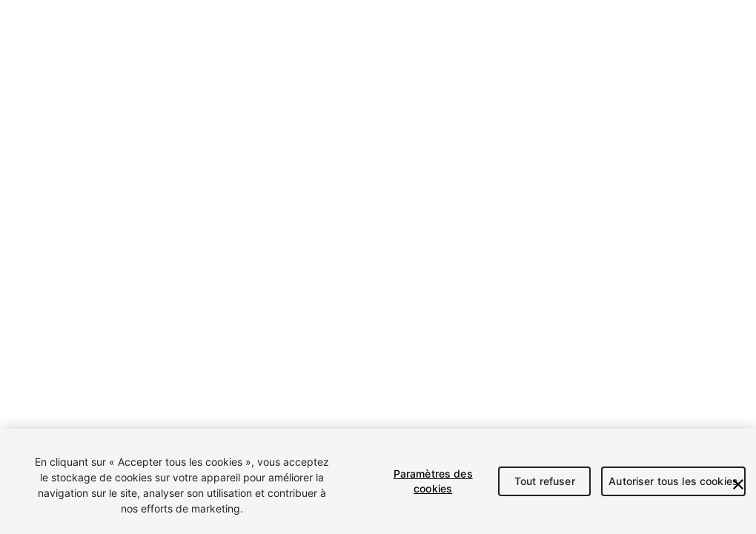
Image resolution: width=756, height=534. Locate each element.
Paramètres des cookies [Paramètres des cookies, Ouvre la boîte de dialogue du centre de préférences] (433, 481)
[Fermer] (738, 484)
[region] (378, 481)
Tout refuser (545, 481)
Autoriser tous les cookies (673, 481)
